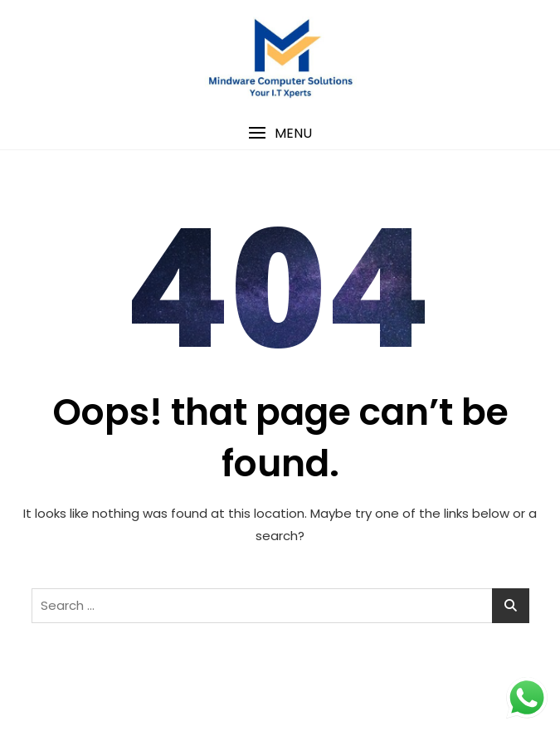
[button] (280, 133)
